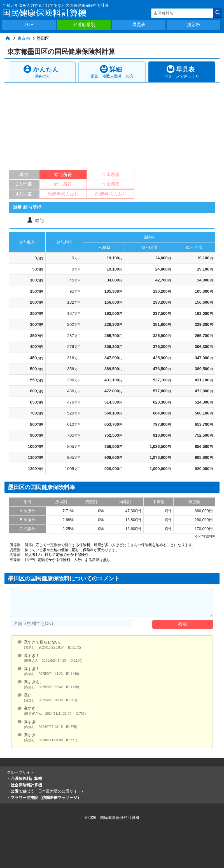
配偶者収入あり (111, 194)
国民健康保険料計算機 (120, 817)
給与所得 (63, 174)
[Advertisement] (113, 125)
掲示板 (194, 25)
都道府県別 (84, 25)
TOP (29, 25)
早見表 (139, 25)
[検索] (218, 13)
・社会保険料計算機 (24, 785)
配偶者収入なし (63, 194)
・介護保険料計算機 (24, 778)
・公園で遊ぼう (46, 791)
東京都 (24, 38)
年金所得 (111, 174)
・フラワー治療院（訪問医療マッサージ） (44, 798)
